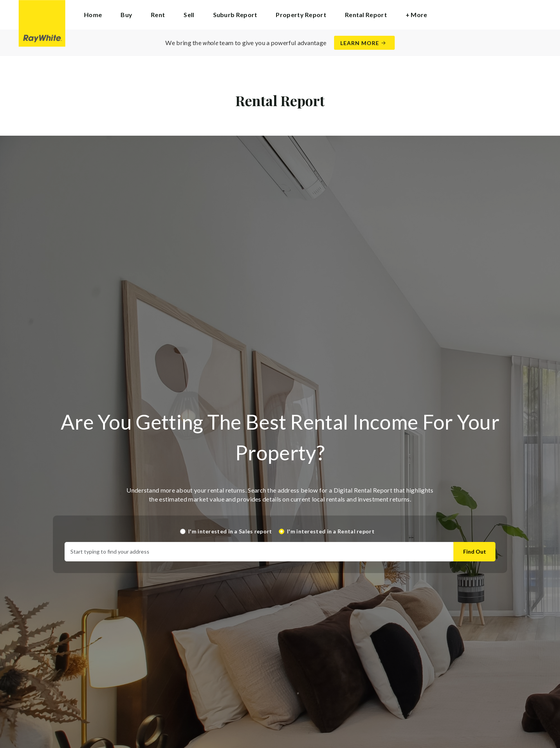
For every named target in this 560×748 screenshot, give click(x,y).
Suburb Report (235, 15)
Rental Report (366, 15)
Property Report (301, 15)
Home (93, 15)
